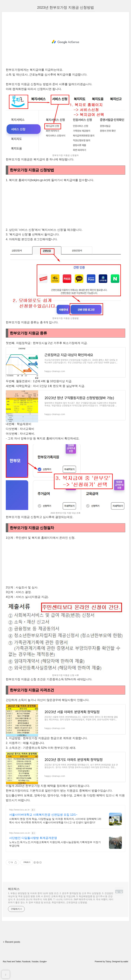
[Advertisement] (65, 42)
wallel (126, 971)
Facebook (26, 971)
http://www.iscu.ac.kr (19, 819)
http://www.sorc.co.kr (20, 842)
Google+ (43, 971)
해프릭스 (14, 898)
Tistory (108, 971)
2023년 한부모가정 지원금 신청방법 (65, 7)
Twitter (18, 971)
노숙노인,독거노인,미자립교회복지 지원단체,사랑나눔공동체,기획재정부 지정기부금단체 (55, 853)
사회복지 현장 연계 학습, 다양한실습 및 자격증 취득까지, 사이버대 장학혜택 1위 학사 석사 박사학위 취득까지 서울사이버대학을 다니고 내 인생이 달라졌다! (55, 830)
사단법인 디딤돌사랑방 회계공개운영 (33, 847)
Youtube (35, 971)
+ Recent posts (11, 951)
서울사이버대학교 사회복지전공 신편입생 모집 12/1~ (43, 824)
